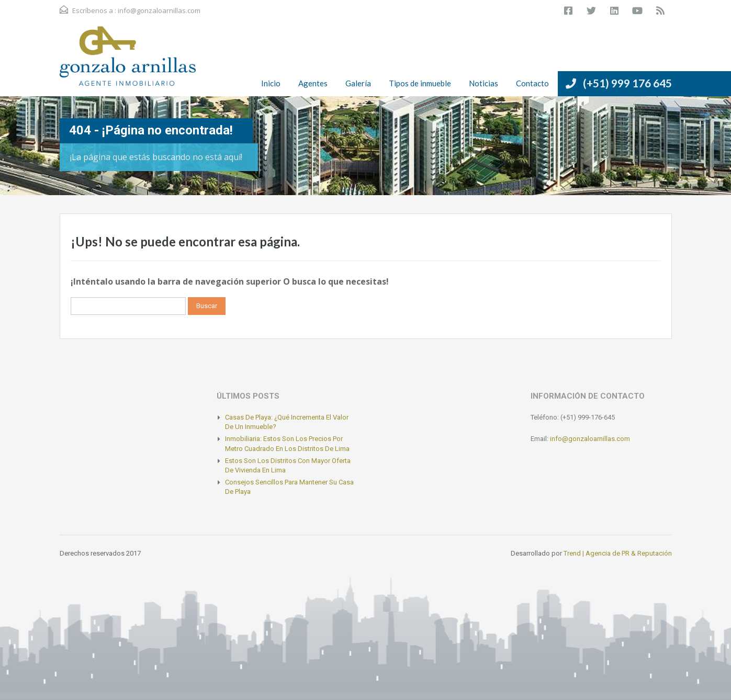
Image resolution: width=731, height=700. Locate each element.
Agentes (313, 83)
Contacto (532, 83)
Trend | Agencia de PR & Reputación (618, 553)
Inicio (271, 83)
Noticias (483, 83)
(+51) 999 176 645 (627, 83)
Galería (358, 83)
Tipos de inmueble (420, 83)
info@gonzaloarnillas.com (159, 10)
